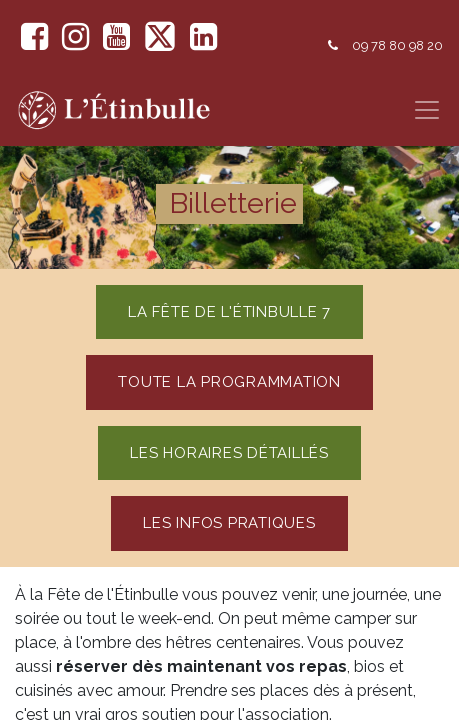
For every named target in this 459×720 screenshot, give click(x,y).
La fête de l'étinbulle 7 (229, 312)
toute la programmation (229, 382)
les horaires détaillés (229, 453)
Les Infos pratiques (229, 523)
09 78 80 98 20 (397, 45)
